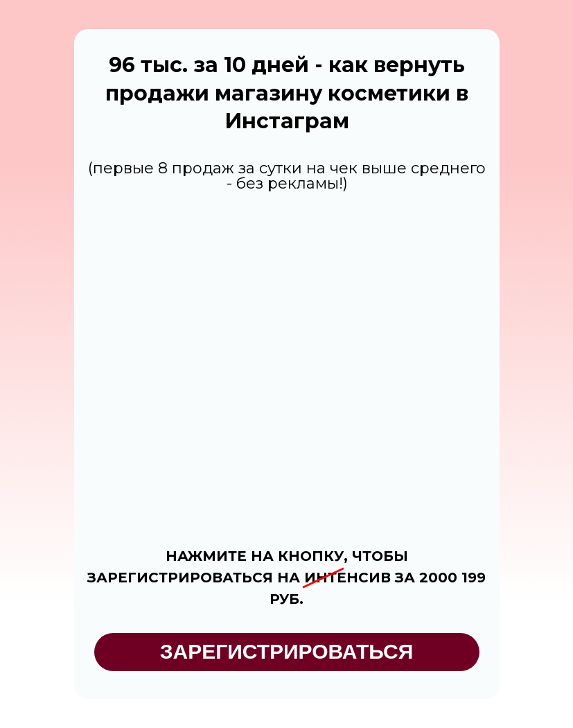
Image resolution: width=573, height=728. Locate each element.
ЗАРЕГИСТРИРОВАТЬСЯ (287, 651)
